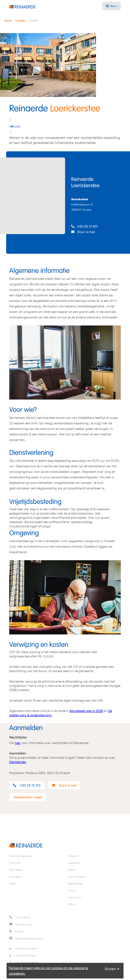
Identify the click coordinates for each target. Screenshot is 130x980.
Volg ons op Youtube (23, 955)
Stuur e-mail (83, 232)
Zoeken (13, 883)
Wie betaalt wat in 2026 (86, 711)
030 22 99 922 (23, 917)
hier (18, 743)
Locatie (33, 20)
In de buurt (15, 863)
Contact (19, 931)
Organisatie (74, 863)
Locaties (20, 20)
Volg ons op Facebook (23, 962)
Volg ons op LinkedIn (23, 948)
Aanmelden (15, 877)
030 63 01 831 (85, 226)
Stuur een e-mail (24, 924)
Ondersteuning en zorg (21, 856)
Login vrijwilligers (77, 877)
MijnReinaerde (75, 883)
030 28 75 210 (27, 785)
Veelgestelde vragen (28, 797)
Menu (112, 6)
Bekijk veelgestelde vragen (29, 939)
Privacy (72, 890)
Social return (75, 897)
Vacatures (73, 856)
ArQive (72, 904)
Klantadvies (18, 762)
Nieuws (72, 870)
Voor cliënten (16, 870)
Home (8, 20)
